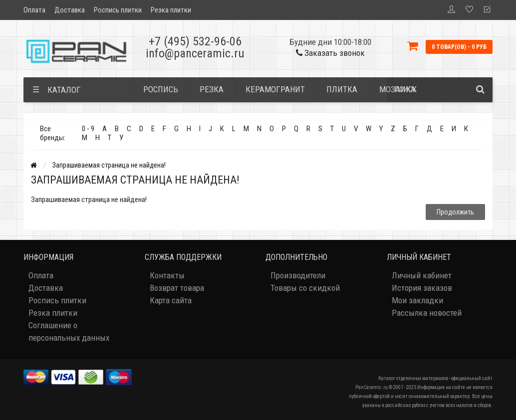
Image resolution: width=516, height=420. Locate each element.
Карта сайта (171, 300)
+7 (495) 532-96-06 (195, 41)
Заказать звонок (330, 53)
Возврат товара (177, 288)
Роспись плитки (118, 10)
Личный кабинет (422, 275)
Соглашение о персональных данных (69, 331)
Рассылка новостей (427, 313)
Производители (298, 275)
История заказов (422, 288)
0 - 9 (88, 129)
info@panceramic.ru (195, 53)
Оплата (34, 10)
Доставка (70, 10)
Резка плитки (171, 10)
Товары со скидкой (305, 288)
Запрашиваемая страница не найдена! (109, 165)
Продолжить (455, 212)
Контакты (167, 275)
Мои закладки (417, 300)
